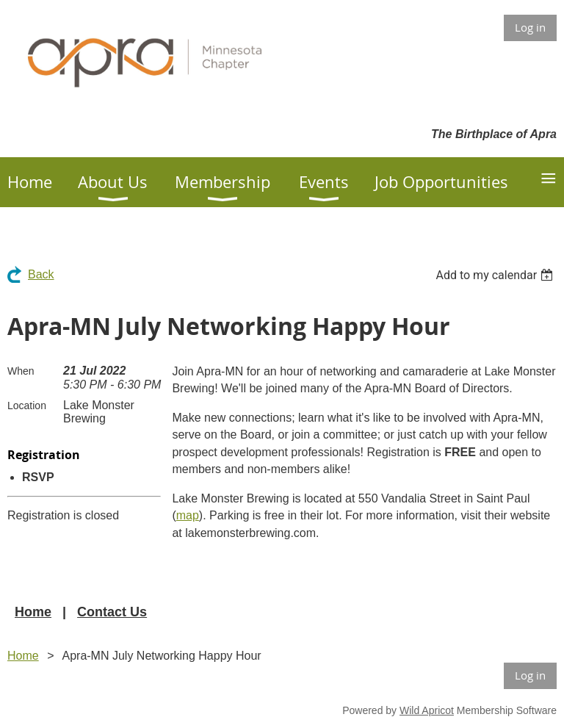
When (21, 371)
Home (33, 612)
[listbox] (496, 275)
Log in (530, 27)
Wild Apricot (427, 710)
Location (27, 406)
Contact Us (112, 612)
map (188, 515)
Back (41, 274)
